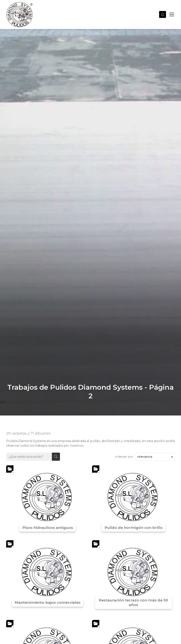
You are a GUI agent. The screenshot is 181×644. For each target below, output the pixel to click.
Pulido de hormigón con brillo (134, 528)
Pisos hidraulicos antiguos (48, 528)
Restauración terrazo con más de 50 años (133, 603)
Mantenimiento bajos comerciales (48, 603)
